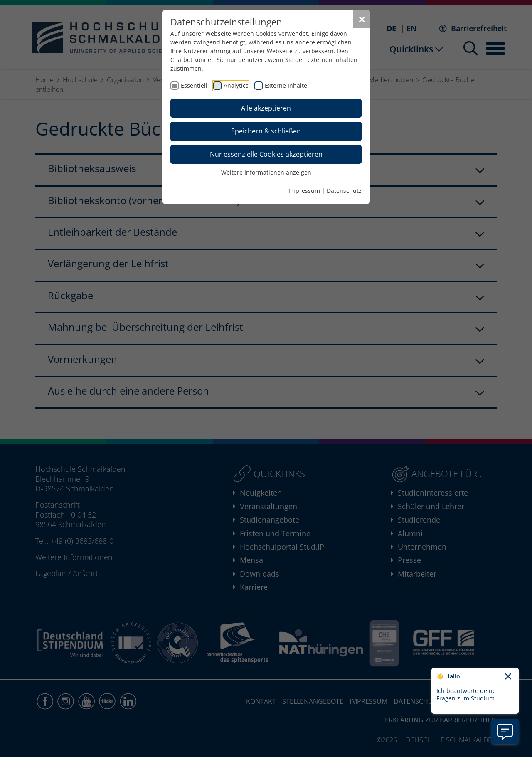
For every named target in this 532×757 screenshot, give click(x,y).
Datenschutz (344, 191)
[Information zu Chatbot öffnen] (505, 731)
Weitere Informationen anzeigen (266, 172)
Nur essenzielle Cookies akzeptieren (266, 154)
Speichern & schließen (266, 131)
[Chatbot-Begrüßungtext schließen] (508, 677)
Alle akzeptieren (266, 108)
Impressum (304, 191)
